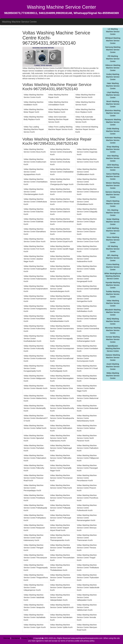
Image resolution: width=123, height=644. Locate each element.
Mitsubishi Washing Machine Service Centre (113, 312)
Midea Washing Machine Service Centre (113, 376)
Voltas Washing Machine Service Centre (113, 303)
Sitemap (7, 638)
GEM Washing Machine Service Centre (113, 167)
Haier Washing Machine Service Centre (113, 86)
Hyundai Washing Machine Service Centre (113, 285)
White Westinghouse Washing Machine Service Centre (113, 276)
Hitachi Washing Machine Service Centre (113, 204)
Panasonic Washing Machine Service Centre (113, 122)
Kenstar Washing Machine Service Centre (113, 339)
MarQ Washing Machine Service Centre (113, 321)
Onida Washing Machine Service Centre (113, 131)
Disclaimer (16, 638)
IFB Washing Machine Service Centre (113, 59)
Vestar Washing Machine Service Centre (113, 222)
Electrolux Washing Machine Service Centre (113, 113)
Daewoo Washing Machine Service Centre (113, 358)
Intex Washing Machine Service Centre (113, 158)
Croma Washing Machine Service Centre (113, 267)
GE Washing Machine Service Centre (113, 249)
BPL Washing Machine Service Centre (113, 258)
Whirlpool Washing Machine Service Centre (113, 41)
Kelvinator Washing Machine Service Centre (113, 140)
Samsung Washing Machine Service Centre (113, 50)
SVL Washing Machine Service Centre (113, 213)
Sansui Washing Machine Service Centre (113, 176)
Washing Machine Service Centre (19, 22)
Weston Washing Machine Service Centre (113, 185)
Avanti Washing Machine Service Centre (113, 367)
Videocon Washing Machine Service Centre (113, 68)
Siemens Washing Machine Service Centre (113, 195)
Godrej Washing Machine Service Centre (113, 77)
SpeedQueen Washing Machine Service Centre (113, 348)
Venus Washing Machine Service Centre (113, 240)
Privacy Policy (27, 638)
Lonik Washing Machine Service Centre (113, 231)
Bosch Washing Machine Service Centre (113, 104)
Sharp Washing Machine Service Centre (113, 149)
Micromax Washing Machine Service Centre (113, 330)
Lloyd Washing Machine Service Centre (113, 95)
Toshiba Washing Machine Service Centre (113, 294)
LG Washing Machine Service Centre (113, 32)
